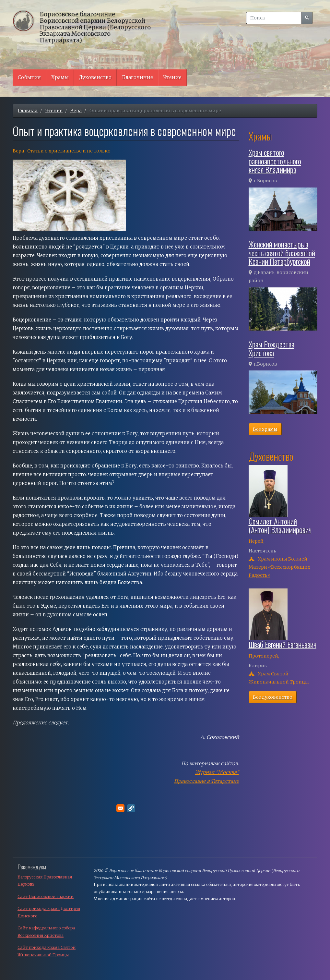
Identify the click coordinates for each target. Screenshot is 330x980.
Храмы (60, 77)
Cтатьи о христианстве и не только (69, 151)
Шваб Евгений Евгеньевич (283, 644)
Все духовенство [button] (273, 697)
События (29, 77)
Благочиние (137, 77)
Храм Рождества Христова (271, 348)
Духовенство (95, 77)
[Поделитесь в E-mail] (120, 808)
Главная (28, 111)
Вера (76, 111)
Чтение (172, 77)
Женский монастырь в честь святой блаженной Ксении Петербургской (282, 253)
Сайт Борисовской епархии (46, 896)
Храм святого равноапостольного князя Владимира (275, 161)
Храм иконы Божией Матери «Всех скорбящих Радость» (279, 567)
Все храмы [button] (265, 429)
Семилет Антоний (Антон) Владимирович (280, 525)
